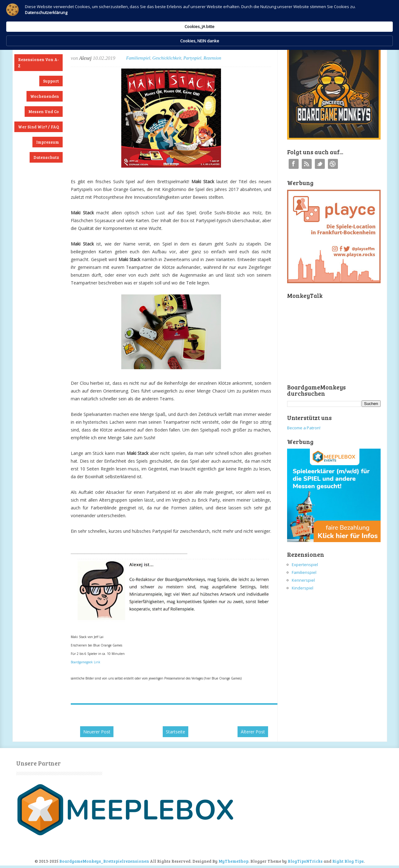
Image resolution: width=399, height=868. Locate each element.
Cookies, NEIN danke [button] (314, 15)
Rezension (212, 58)
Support (51, 81)
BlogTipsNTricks (305, 861)
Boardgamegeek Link (86, 662)
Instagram (333, 164)
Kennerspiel (303, 580)
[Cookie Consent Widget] (199, 15)
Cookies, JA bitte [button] (260, 15)
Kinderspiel (303, 588)
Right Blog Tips (348, 861)
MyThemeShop (233, 861)
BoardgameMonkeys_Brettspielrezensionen (104, 861)
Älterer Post (253, 732)
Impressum (48, 142)
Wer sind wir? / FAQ (38, 127)
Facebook (294, 164)
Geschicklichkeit (167, 58)
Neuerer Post (97, 732)
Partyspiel (192, 58)
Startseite (175, 732)
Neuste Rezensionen (38, 44)
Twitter (320, 164)
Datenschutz (46, 157)
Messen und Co (44, 112)
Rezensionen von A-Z (38, 63)
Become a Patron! (304, 428)
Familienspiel (138, 58)
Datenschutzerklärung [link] (146, 21)
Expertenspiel (305, 565)
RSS (307, 164)
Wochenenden (45, 96)
